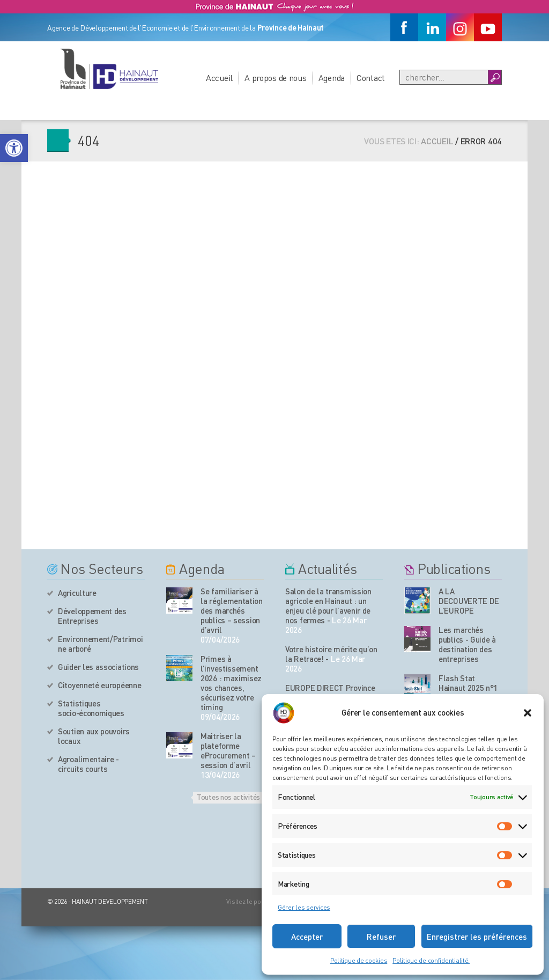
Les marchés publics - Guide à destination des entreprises (467, 644)
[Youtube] (488, 27)
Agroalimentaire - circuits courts (88, 764)
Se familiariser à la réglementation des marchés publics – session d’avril (232, 610)
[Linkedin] (432, 27)
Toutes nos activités (228, 797)
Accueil (219, 78)
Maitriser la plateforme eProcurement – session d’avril (228, 750)
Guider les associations (98, 667)
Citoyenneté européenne (99, 685)
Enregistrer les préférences (477, 937)
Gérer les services (304, 907)
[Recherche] (444, 77)
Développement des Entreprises (92, 616)
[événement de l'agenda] (179, 600)
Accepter (307, 937)
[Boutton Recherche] (495, 77)
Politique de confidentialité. (431, 960)
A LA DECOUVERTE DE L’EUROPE (469, 601)
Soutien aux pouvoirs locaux (94, 736)
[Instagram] (460, 27)
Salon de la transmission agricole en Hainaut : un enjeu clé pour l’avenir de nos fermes (328, 606)
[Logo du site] (109, 69)
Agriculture (77, 593)
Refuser (381, 937)
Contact (371, 78)
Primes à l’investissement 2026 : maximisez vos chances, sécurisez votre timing (231, 683)
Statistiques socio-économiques (91, 708)
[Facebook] (404, 27)
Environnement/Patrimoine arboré (100, 644)
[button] (14, 148)
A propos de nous (276, 78)
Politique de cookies (359, 960)
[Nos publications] (417, 600)
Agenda (332, 78)
